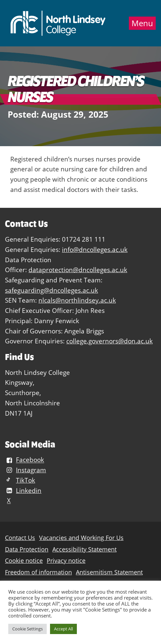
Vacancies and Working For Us (81, 538)
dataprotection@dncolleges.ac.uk (78, 270)
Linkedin (23, 490)
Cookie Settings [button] (27, 629)
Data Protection (27, 549)
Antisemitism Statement (109, 572)
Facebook (25, 460)
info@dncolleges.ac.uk (95, 249)
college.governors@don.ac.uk (109, 341)
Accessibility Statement (84, 549)
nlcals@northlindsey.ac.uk (77, 300)
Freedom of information (38, 572)
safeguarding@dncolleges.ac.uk (52, 290)
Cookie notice (24, 561)
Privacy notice (66, 561)
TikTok (20, 480)
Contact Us (20, 538)
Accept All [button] (63, 629)
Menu (142, 23)
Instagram (26, 470)
